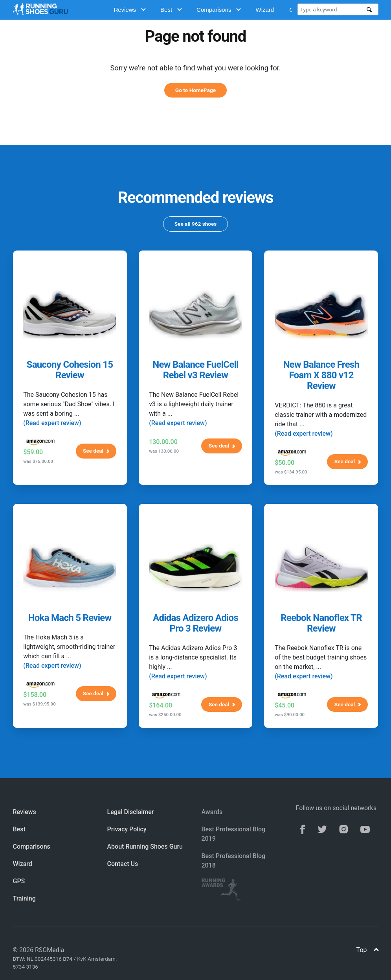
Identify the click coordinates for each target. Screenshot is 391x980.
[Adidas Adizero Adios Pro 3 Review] (195, 568)
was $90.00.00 (290, 715)
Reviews (129, 10)
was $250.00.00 (165, 715)
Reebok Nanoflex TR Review (321, 623)
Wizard (265, 10)
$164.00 (161, 705)
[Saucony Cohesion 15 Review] (70, 314)
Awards (212, 812)
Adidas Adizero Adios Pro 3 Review (195, 623)
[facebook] (303, 829)
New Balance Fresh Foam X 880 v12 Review (321, 375)
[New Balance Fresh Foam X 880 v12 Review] (321, 314)
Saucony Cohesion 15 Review (70, 370)
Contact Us (123, 864)
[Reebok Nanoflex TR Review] (321, 568)
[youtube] (365, 829)
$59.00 (33, 452)
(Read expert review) (52, 423)
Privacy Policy (127, 829)
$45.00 (285, 705)
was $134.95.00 (291, 472)
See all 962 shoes (196, 224)
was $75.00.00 (38, 461)
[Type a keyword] (333, 9)
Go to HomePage (195, 90)
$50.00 (285, 463)
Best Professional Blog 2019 (234, 834)
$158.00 (35, 695)
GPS (19, 881)
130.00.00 (163, 442)
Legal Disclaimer (131, 812)
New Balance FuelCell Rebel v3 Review (195, 370)
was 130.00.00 (164, 451)
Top (367, 950)
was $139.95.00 (39, 704)
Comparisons (219, 10)
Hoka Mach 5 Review (70, 618)
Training (24, 898)
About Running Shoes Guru (145, 846)
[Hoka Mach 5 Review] (70, 568)
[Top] (377, 950)
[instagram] (344, 829)
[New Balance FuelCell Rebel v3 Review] (195, 314)
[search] (369, 10)
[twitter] (322, 829)
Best (171, 10)
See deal (96, 451)
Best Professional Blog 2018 (234, 861)
